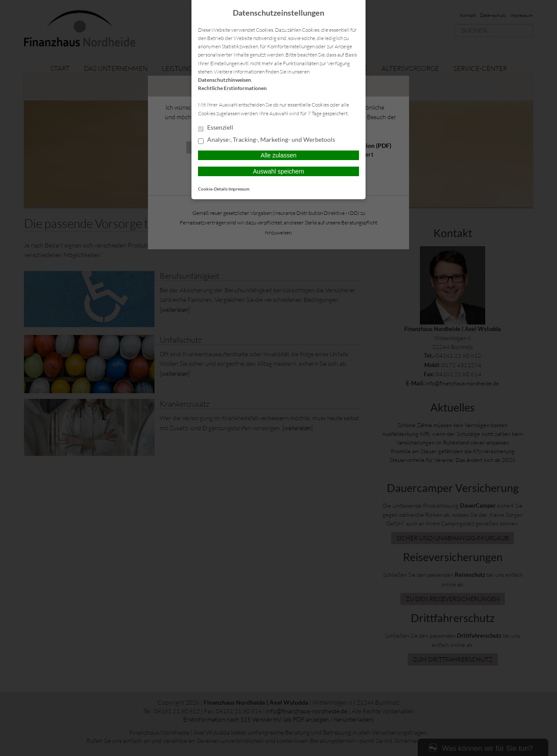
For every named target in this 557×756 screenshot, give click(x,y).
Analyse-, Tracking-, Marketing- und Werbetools (267, 140)
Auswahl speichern (278, 171)
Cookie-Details (213, 189)
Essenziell (216, 128)
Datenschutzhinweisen (225, 80)
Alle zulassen (279, 155)
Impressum (239, 189)
